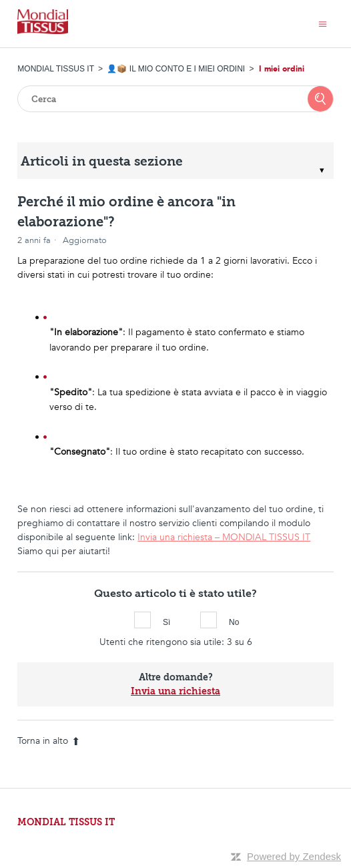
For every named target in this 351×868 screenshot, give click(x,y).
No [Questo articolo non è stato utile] (209, 620)
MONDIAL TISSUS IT (55, 69)
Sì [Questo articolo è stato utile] (142, 620)
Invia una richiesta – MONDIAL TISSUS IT (224, 537)
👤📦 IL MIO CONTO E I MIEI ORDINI (176, 69)
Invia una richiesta (175, 691)
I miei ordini (282, 69)
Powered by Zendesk (294, 856)
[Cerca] (175, 99)
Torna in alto (49, 741)
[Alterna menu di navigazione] (323, 24)
